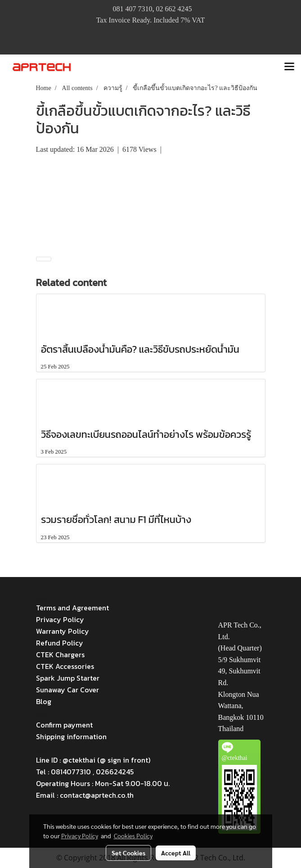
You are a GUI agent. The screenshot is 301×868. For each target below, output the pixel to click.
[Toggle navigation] (289, 67)
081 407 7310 (132, 9)
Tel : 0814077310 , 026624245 (85, 772)
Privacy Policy (60, 619)
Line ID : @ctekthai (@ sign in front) (93, 760)
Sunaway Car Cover (67, 690)
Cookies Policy (133, 836)
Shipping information (71, 736)
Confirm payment (64, 725)
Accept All (176, 853)
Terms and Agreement (72, 608)
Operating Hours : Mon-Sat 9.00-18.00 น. (103, 783)
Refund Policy (60, 643)
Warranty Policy (63, 631)
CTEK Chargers (60, 654)
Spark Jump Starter (68, 678)
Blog (44, 701)
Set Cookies (128, 853)
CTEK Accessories (65, 666)
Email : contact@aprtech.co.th (85, 795)
